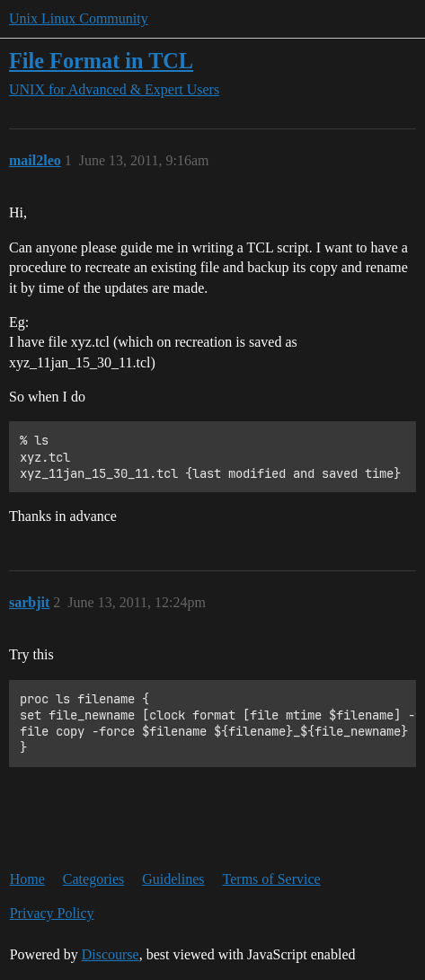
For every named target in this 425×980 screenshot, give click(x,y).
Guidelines (173, 879)
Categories (93, 879)
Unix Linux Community (79, 18)
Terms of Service (272, 879)
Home (27, 879)
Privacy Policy (52, 913)
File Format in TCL (101, 61)
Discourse (111, 954)
